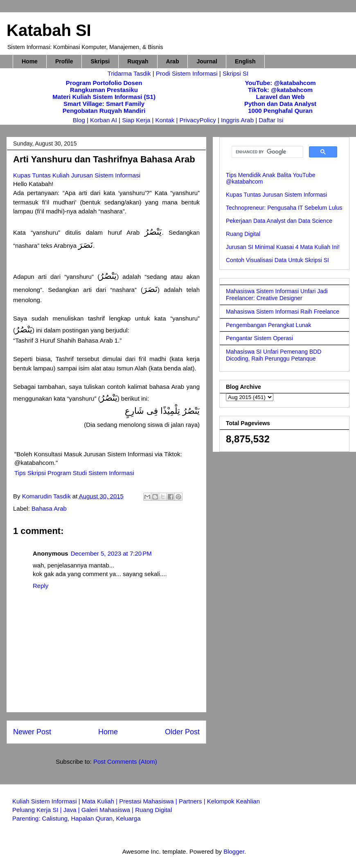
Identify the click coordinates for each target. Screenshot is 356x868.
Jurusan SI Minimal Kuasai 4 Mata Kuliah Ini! (283, 247)
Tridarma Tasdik (130, 73)
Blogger (234, 851)
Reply (41, 586)
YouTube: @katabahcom (280, 83)
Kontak (165, 120)
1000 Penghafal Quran (280, 111)
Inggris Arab (238, 120)
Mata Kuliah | (100, 801)
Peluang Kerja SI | (38, 810)
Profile (64, 61)
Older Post (182, 732)
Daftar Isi (271, 120)
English (245, 61)
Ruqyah (138, 61)
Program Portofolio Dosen (104, 83)
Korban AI (104, 120)
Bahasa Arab (49, 508)
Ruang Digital (243, 234)
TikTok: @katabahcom (280, 90)
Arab (173, 61)
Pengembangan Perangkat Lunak (269, 325)
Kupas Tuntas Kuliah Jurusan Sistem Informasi (77, 175)
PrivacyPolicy (199, 120)
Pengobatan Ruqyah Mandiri (104, 111)
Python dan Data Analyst (280, 104)
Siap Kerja (136, 120)
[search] (267, 152)
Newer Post (32, 732)
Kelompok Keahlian (233, 801)
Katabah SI (49, 30)
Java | (72, 810)
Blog (79, 120)
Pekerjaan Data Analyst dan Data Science (279, 221)
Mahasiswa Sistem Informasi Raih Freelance (283, 312)
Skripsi (100, 61)
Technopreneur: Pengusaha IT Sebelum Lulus (284, 208)
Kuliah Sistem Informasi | (47, 801)
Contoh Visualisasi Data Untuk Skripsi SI (277, 260)
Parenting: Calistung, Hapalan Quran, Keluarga (77, 818)
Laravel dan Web (281, 97)
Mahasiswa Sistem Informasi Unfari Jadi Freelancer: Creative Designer (277, 295)
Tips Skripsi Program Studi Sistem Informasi (74, 473)
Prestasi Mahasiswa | (149, 801)
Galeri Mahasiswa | (108, 810)
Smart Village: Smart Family (104, 104)
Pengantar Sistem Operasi (259, 338)
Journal (207, 61)
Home (30, 61)
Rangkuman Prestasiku (104, 90)
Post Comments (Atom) (125, 761)
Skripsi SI (235, 73)
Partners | (193, 801)
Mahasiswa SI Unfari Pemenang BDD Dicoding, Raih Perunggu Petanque (274, 355)
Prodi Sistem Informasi (187, 73)
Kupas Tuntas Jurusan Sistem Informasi (276, 195)
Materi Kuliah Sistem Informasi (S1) (104, 97)
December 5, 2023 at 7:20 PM (111, 553)
